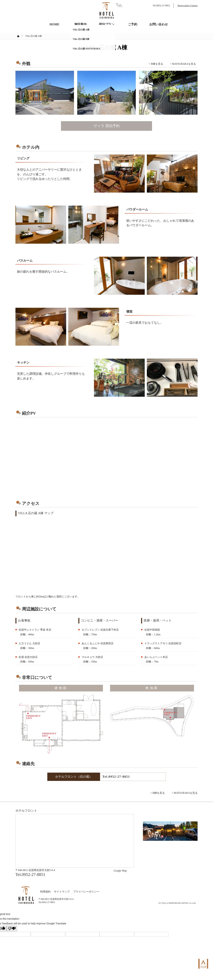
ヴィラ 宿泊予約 (107, 126)
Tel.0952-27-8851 (161, 6)
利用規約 (45, 892)
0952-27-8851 (119, 777)
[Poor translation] (12, 929)
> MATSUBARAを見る (183, 64)
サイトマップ (62, 892)
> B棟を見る (156, 64)
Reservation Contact (188, 6)
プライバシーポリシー (86, 892)
